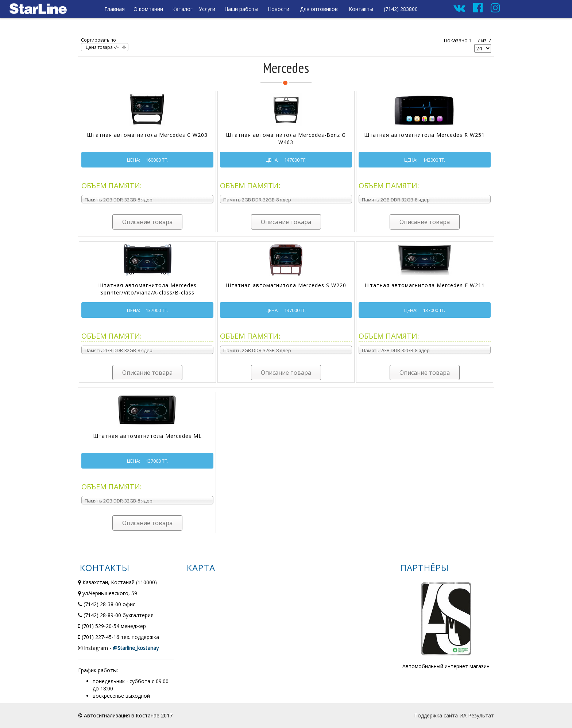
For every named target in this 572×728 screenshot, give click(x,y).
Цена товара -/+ (103, 47)
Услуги (207, 9)
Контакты (361, 9)
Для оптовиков (319, 9)
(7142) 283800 (401, 9)
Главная (115, 9)
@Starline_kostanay (136, 648)
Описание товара (147, 222)
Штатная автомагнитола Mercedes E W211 (425, 285)
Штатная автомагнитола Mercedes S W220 (286, 285)
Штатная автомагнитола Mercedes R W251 (424, 135)
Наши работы (241, 9)
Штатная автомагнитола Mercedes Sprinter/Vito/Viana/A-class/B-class (147, 289)
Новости (279, 9)
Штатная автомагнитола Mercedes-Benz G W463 (286, 138)
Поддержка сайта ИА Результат (454, 715)
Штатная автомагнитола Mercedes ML (147, 436)
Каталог (182, 9)
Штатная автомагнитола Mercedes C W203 (147, 135)
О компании (148, 9)
